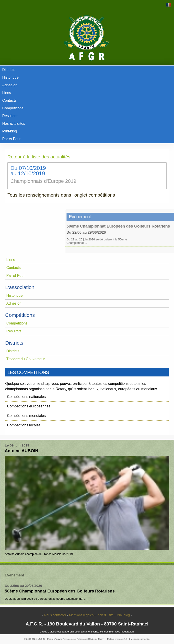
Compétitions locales (24, 425)
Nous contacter (56, 615)
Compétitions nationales (26, 397)
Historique (10, 77)
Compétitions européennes (29, 406)
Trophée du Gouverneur (26, 359)
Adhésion (10, 85)
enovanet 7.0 (121, 639)
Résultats (10, 116)
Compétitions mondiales (26, 416)
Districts (9, 70)
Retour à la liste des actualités (39, 157)
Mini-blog (10, 131)
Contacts (9, 100)
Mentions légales (82, 615)
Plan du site (105, 615)
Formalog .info (69, 639)
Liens (7, 93)
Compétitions (13, 108)
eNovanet (83, 639)
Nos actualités (14, 123)
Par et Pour (11, 139)
